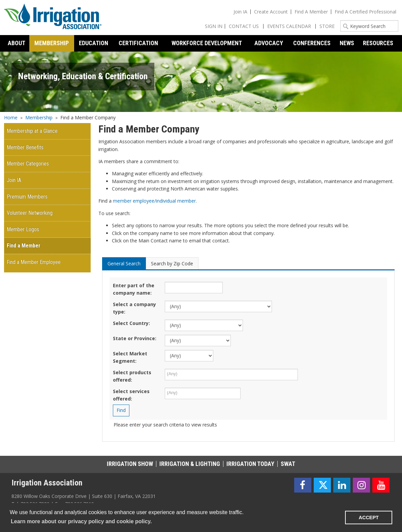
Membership (39, 117)
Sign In (214, 26)
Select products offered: (132, 376)
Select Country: (131, 323)
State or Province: (135, 338)
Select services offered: (131, 395)
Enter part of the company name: (134, 289)
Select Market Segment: (130, 357)
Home (11, 117)
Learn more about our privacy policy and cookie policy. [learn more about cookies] (81, 521)
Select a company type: (134, 308)
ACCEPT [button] (369, 518)
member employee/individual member (154, 201)
